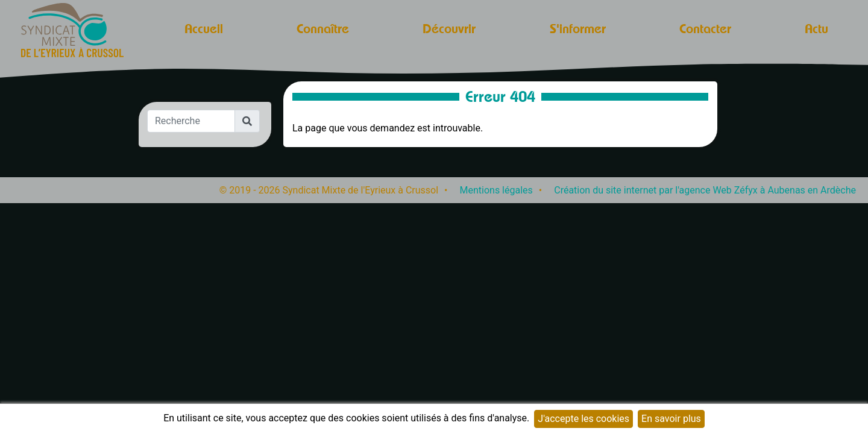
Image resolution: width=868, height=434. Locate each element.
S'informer (578, 28)
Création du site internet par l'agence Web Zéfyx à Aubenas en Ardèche (705, 190)
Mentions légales (496, 190)
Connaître (323, 28)
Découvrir (449, 28)
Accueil (204, 28)
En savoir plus (671, 419)
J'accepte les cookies (583, 419)
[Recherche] (191, 121)
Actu (816, 28)
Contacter (705, 28)
